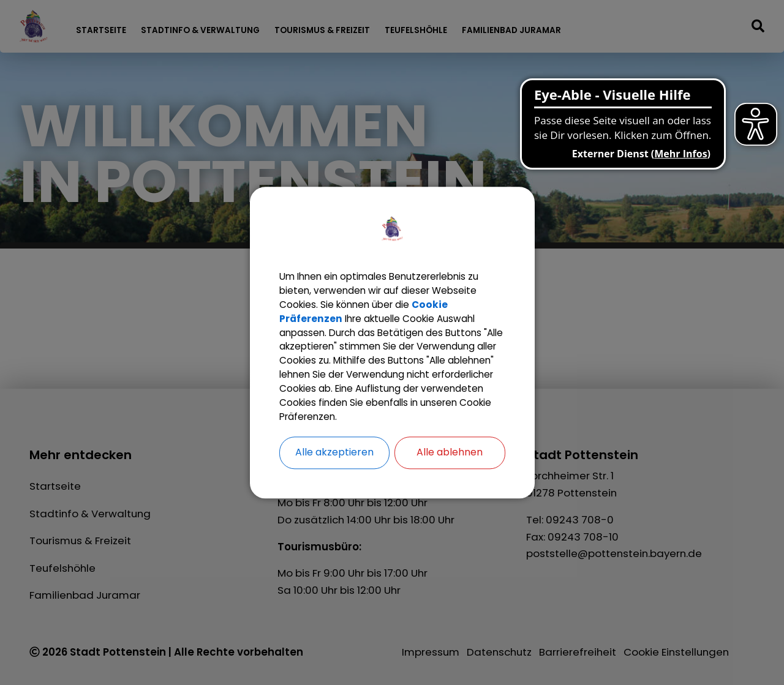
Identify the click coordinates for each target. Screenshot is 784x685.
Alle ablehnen (450, 463)
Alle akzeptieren (334, 463)
